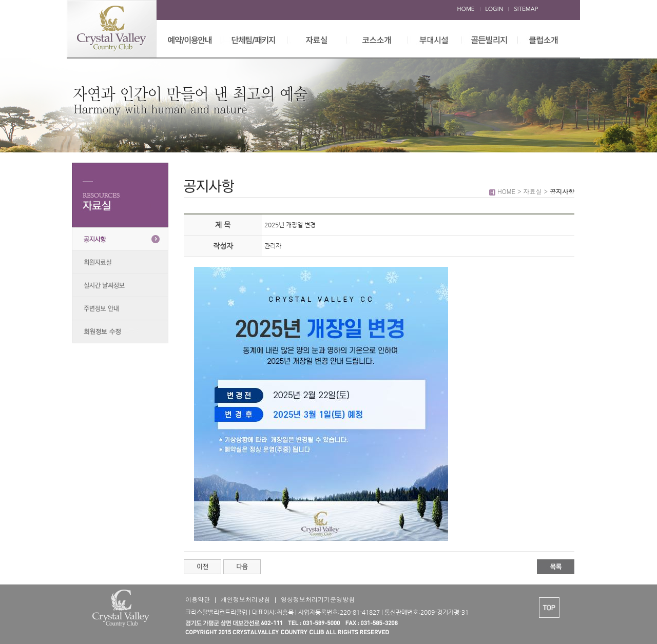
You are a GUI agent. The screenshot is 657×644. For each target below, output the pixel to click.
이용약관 (198, 599)
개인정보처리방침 (245, 599)
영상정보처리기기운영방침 (318, 599)
